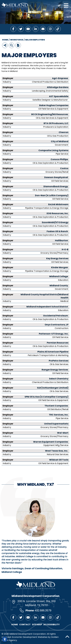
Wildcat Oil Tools (59, 460)
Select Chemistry (59, 379)
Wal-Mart (63, 433)
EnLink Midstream (58, 204)
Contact (25, 625)
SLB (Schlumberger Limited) (53, 388)
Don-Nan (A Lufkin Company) (52, 195)
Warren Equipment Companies (51, 442)
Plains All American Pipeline (53, 352)
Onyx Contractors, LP (57, 325)
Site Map (37, 625)
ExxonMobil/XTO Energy (55, 222)
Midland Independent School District (47, 307)
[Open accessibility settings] (5, 639)
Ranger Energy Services (55, 370)
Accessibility (51, 625)
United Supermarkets (56, 424)
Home (15, 625)
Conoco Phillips (59, 159)
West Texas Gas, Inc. (57, 451)
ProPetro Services (59, 361)
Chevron (64, 132)
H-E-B (65, 249)
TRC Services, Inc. (59, 415)
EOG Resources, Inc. (58, 213)
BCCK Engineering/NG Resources (50, 114)
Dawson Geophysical (56, 177)
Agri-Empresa (60, 78)
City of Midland (60, 141)
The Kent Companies (56, 406)
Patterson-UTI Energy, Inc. (54, 334)
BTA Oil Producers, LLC (56, 123)
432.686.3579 (43, 610)
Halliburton (61, 240)
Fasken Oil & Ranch (57, 231)
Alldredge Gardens (58, 87)
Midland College (59, 276)
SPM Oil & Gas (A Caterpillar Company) (46, 397)
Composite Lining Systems (53, 150)
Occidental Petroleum (56, 316)
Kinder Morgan (60, 267)
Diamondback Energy (56, 186)
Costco (64, 168)
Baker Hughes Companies (54, 105)
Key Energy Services (57, 258)
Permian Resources (58, 343)
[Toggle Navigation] (66, 5)
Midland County (59, 286)
